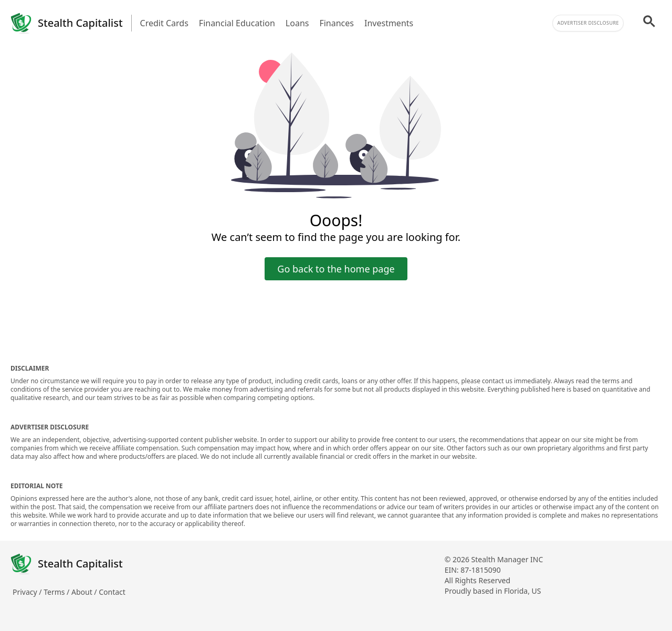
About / (85, 592)
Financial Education (237, 23)
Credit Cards (164, 23)
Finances (337, 23)
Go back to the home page (336, 269)
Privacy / (28, 592)
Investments (389, 23)
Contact (112, 592)
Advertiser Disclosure (588, 23)
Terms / (57, 592)
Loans (297, 23)
